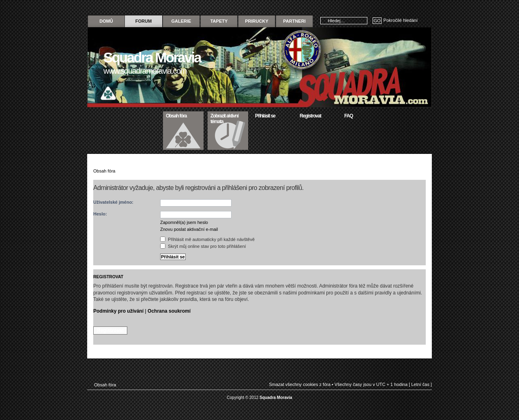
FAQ (362, 115)
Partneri (294, 21)
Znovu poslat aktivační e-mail (189, 229)
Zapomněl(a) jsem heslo (184, 222)
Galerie (181, 21)
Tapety (219, 21)
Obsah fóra (183, 115)
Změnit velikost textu (420, 170)
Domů (106, 21)
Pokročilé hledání (401, 20)
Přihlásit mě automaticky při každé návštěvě (207, 239)
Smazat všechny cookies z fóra (300, 384)
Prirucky (256, 21)
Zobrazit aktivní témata (228, 118)
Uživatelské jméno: (113, 202)
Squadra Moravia (276, 398)
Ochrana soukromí (169, 311)
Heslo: (100, 214)
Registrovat (317, 115)
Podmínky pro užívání (118, 311)
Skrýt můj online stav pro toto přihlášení (203, 246)
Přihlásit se (273, 115)
